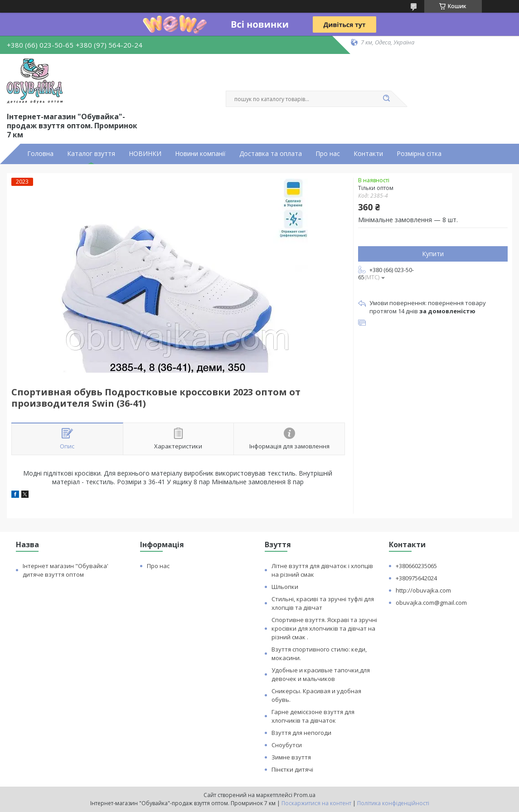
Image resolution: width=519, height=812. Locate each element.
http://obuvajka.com (423, 590)
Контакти (368, 154)
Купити (433, 254)
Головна (40, 154)
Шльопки (285, 587)
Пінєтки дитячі (292, 769)
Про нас (328, 154)
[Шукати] (387, 99)
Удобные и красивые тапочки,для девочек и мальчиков (321, 674)
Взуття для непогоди (301, 733)
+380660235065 (416, 566)
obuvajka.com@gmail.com (431, 603)
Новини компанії (200, 154)
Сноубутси (287, 745)
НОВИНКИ (145, 154)
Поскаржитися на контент (316, 803)
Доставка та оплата (271, 154)
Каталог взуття (91, 154)
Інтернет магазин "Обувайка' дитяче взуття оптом (65, 570)
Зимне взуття (291, 757)
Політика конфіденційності (393, 803)
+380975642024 (416, 578)
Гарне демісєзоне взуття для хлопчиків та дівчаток (313, 716)
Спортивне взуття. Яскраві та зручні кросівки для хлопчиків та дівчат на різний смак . (324, 628)
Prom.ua (305, 795)
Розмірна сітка (419, 154)
